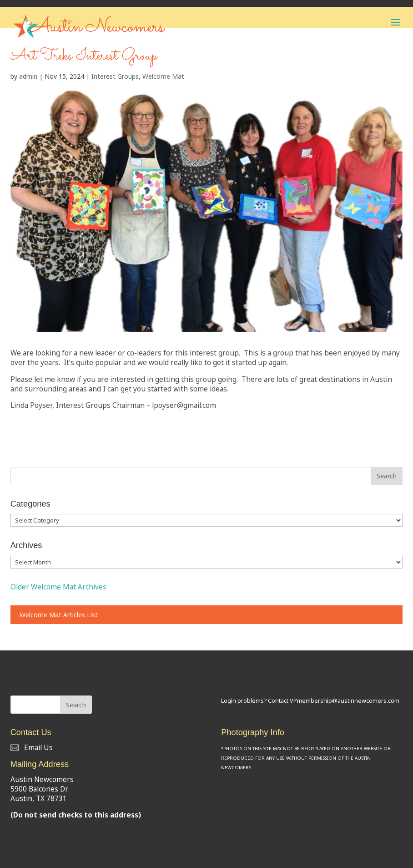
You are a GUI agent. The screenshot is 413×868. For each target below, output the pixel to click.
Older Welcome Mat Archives (58, 587)
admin (28, 76)
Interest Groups (115, 76)
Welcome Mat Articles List (59, 615)
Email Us (32, 748)
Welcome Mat (163, 76)
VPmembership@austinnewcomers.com (345, 701)
